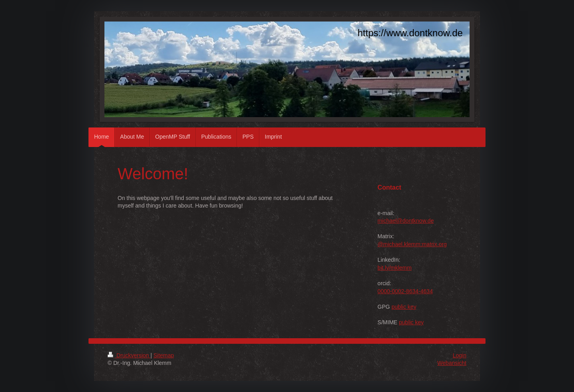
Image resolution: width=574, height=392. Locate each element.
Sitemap (164, 355)
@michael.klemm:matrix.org (412, 244)
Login (460, 355)
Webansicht (452, 363)
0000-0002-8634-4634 (405, 291)
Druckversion (129, 355)
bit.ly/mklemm (395, 268)
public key (404, 307)
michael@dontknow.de (406, 221)
